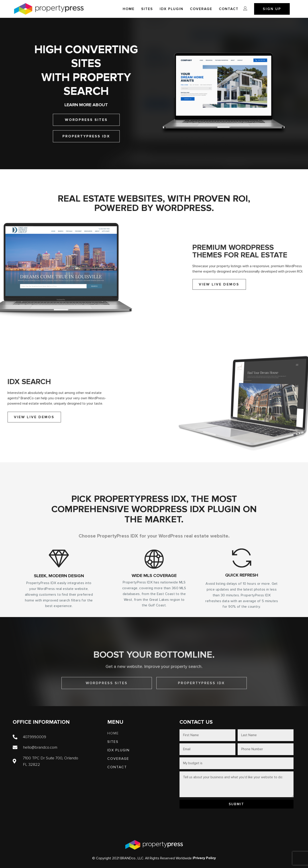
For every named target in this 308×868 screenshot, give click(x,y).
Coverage (201, 9)
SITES (147, 9)
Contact (229, 9)
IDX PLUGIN (171, 9)
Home (129, 9)
